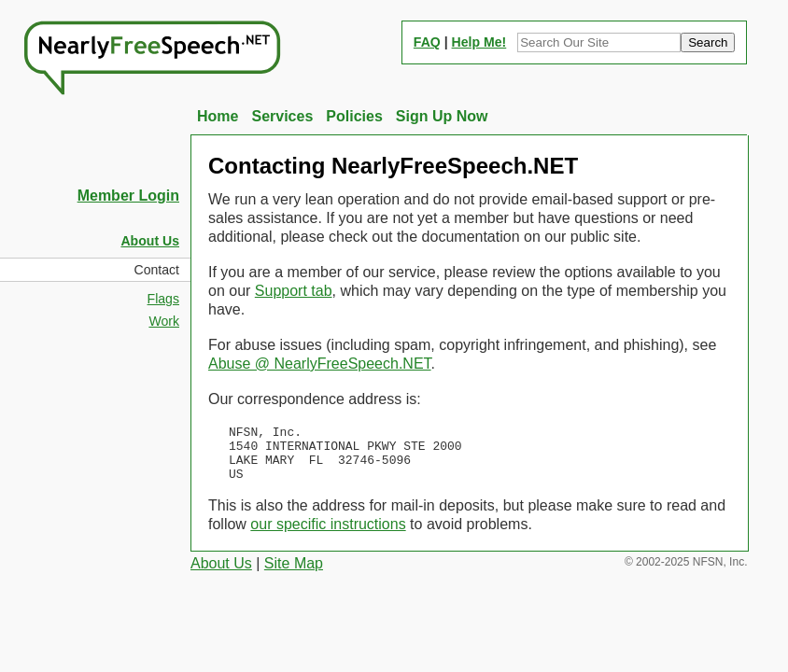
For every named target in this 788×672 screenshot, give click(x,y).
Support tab (294, 291)
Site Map (294, 574)
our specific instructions (328, 535)
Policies (354, 116)
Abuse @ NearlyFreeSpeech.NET (320, 364)
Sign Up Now (442, 116)
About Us (221, 574)
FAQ (427, 42)
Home (218, 116)
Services (282, 116)
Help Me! (479, 42)
